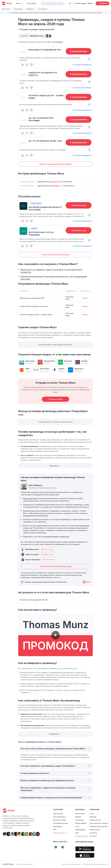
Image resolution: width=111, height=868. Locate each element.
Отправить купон (56, 399)
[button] (43, 3)
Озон (77, 826)
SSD (55, 830)
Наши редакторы (30, 498)
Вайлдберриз (80, 830)
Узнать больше (97, 13)
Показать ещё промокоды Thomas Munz (55, 164)
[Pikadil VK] (56, 847)
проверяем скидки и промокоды (56, 537)
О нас (92, 814)
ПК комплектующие (61, 823)
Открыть (85, 298)
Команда (93, 817)
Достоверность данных (99, 823)
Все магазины (82, 836)
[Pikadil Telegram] (63, 847)
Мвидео (78, 817)
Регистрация (80, 3)
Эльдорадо (80, 820)
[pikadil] (7, 3)
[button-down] (31, 65)
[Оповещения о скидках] (70, 3)
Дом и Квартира (59, 817)
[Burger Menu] (19, 3)
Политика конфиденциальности (96, 864)
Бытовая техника (60, 820)
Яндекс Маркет (81, 823)
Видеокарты (58, 826)
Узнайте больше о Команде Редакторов (56, 566)
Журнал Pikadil (95, 820)
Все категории (60, 833)
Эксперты (93, 833)
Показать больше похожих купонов (56, 255)
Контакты (93, 836)
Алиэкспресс (80, 814)
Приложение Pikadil (84, 842)
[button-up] (23, 65)
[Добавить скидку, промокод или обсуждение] (102, 3)
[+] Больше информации (82, 65)
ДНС (77, 833)
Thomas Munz (57, 42)
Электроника (58, 814)
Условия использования (71, 864)
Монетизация (95, 830)
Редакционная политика (99, 826)
